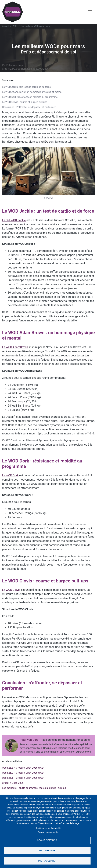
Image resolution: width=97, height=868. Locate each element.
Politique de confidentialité (49, 828)
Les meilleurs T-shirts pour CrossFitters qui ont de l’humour (34, 788)
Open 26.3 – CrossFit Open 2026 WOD (23, 768)
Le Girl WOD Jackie (14, 220)
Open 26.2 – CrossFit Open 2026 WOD (23, 773)
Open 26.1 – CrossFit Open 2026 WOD (23, 778)
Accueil (6, 26)
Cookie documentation (48, 832)
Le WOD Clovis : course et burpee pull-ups (25, 102)
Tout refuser (47, 850)
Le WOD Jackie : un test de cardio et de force (26, 87)
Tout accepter (47, 861)
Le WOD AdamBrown (15, 347)
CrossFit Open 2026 (13, 783)
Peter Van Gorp (15, 65)
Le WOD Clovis (11, 590)
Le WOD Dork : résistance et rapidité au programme (30, 97)
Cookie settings (47, 840)
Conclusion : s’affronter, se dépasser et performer (29, 107)
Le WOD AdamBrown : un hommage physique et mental (32, 92)
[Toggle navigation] (90, 12)
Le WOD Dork (10, 475)
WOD (15, 26)
